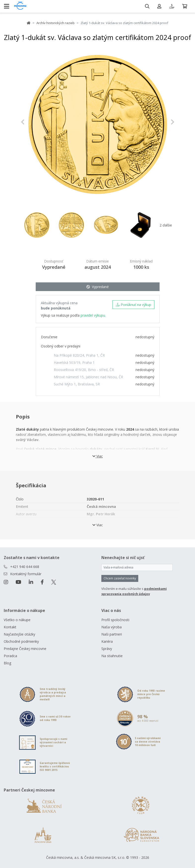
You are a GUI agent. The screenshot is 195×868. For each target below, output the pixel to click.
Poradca (10, 656)
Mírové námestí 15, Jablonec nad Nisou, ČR (88, 377)
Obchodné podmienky (21, 641)
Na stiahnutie (112, 656)
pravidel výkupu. (93, 315)
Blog (7, 663)
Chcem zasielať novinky (120, 578)
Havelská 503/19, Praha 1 (74, 362)
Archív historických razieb (56, 23)
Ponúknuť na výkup (133, 305)
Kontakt (10, 627)
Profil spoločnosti (115, 620)
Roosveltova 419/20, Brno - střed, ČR (84, 370)
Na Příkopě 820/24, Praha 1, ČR (79, 355)
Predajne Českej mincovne (25, 649)
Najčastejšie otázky (19, 634)
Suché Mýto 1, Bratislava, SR (77, 384)
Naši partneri (112, 634)
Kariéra (107, 641)
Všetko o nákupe (17, 620)
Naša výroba (111, 627)
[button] (32, 122)
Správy (107, 649)
